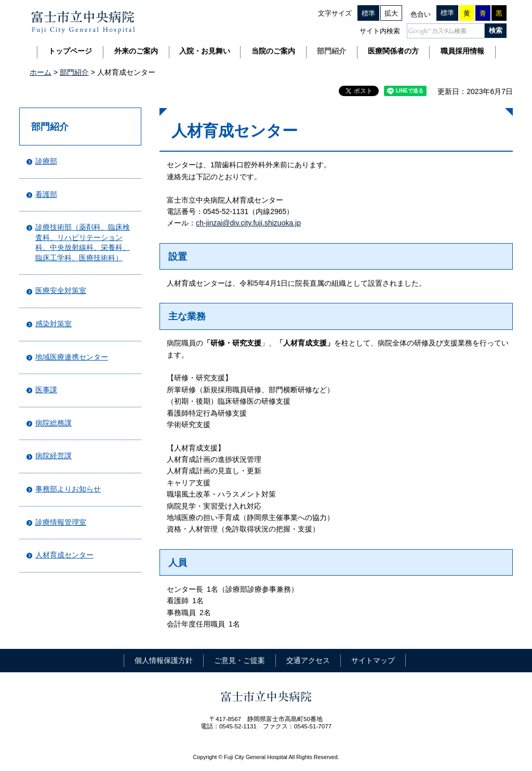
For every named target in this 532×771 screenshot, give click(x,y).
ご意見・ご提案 (240, 660)
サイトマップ (373, 660)
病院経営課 (54, 456)
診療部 (46, 161)
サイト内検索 (380, 31)
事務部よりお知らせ (68, 489)
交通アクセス (308, 660)
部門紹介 (74, 72)
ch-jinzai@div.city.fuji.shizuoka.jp (248, 223)
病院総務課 (54, 423)
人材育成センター (64, 555)
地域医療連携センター (72, 357)
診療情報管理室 (61, 522)
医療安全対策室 (61, 290)
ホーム (41, 72)
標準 (368, 13)
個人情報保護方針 (164, 660)
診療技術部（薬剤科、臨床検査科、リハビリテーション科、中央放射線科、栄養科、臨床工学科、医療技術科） (83, 242)
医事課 (46, 390)
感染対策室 (54, 324)
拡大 (391, 13)
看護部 (46, 194)
